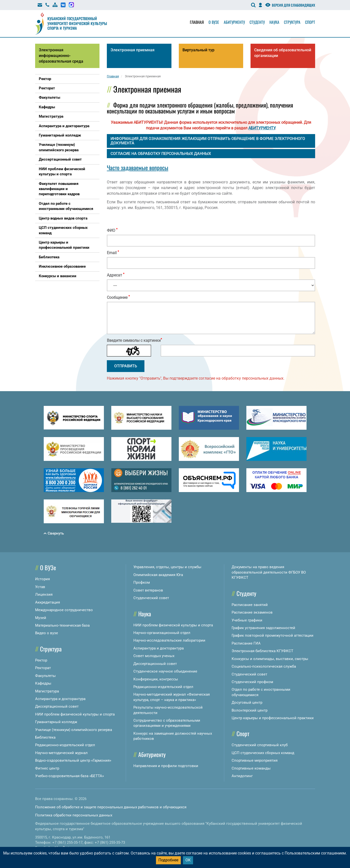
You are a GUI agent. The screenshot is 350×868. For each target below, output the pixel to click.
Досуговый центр (247, 703)
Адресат (116, 275)
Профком (142, 582)
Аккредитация (48, 602)
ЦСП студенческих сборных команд (263, 753)
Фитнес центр (47, 768)
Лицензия (44, 594)
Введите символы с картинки (134, 340)
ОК (188, 860)
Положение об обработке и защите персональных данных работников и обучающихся (111, 807)
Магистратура (47, 691)
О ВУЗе (48, 567)
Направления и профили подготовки (166, 766)
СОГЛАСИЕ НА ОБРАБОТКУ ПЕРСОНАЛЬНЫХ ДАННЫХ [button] (161, 154)
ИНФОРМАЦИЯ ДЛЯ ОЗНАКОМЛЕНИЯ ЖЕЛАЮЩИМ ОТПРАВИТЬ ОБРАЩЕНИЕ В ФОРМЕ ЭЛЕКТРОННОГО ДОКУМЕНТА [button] (208, 141)
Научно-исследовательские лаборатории (169, 640)
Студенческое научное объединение (165, 671)
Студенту (257, 22)
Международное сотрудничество (64, 610)
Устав (40, 587)
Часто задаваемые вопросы (138, 167)
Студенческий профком (252, 682)
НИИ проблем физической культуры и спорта (75, 714)
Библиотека (45, 737)
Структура (292, 22)
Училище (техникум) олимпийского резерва (74, 730)
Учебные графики (247, 620)
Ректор (41, 660)
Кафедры (43, 683)
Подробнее (168, 860)
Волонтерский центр (250, 710)
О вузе (214, 22)
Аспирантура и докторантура (60, 699)
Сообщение (118, 297)
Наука (274, 22)
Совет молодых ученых (154, 656)
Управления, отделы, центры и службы (167, 567)
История (42, 579)
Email (113, 253)
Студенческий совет (151, 598)
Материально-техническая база (62, 625)
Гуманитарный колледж (56, 722)
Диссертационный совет (57, 706)
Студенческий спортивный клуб (260, 745)
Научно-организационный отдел (162, 633)
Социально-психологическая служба (264, 666)
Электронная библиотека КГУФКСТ (262, 651)
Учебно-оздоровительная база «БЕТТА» (70, 776)
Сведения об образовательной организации (283, 53)
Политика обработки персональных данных (74, 815)
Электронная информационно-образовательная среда (61, 56)
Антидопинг (242, 776)
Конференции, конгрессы (156, 679)
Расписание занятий (250, 605)
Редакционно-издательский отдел (65, 745)
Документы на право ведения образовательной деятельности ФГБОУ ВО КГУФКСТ (269, 572)
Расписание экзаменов (252, 612)
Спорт (310, 22)
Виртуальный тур (198, 50)
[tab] (211, 141)
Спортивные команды (251, 768)
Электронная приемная (133, 50)
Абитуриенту (234, 22)
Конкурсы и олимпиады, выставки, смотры (270, 659)
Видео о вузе (47, 633)
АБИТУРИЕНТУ (262, 128)
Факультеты (45, 676)
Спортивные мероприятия (255, 760)
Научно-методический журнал (61, 753)
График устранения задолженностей (263, 628)
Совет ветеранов (148, 590)
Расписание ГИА (246, 643)
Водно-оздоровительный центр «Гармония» (73, 760)
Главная (197, 22)
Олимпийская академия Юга (158, 575)
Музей (41, 618)
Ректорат (43, 668)
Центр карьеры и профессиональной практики (273, 718)
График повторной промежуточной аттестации (273, 635)
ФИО (112, 230)
